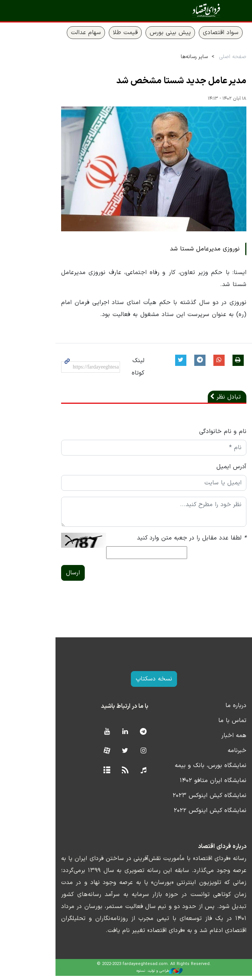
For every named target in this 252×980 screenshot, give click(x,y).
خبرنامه (212, 755)
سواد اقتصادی (196, 33)
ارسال (42, 577)
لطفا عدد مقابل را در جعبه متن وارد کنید (167, 542)
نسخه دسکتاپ (126, 683)
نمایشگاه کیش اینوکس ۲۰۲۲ (185, 815)
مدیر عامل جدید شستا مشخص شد (157, 81)
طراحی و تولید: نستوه (132, 975)
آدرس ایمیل (207, 471)
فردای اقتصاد (202, 10)
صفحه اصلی (208, 57)
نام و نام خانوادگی (198, 436)
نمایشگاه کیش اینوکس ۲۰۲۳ (185, 800)
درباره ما (211, 710)
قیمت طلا (100, 33)
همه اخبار (209, 740)
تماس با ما (208, 725)
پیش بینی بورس (145, 33)
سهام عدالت (61, 33)
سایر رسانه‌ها (169, 57)
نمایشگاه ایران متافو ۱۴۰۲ (188, 785)
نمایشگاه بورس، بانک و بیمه (186, 770)
